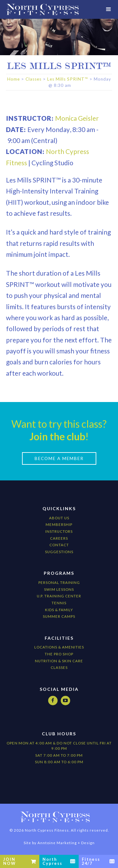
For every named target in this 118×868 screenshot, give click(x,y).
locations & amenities (59, 647)
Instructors (59, 531)
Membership (59, 524)
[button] (109, 9)
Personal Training (59, 582)
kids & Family (59, 610)
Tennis (59, 603)
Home (14, 79)
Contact (59, 545)
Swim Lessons (59, 589)
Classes (34, 79)
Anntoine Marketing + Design (66, 843)
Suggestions (59, 552)
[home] (42, 9)
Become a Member (59, 458)
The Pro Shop (59, 654)
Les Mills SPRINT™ (68, 79)
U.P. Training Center (59, 596)
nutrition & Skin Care (59, 661)
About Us (59, 518)
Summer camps (59, 616)
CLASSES (59, 667)
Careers (59, 538)
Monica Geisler (77, 118)
